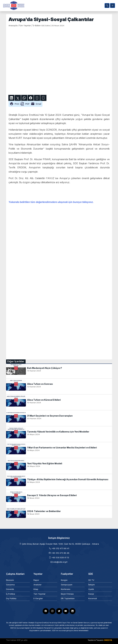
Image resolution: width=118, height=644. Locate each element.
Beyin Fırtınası (67, 594)
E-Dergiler (38, 598)
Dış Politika (11, 598)
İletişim (92, 585)
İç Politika (11, 594)
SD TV (91, 580)
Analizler (38, 585)
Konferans (66, 589)
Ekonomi (10, 580)
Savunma (10, 585)
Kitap (36, 589)
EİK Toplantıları (68, 598)
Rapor (36, 580)
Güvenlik (10, 589)
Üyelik (91, 589)
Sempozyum (67, 585)
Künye (91, 594)
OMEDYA (108, 640)
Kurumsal (93, 598)
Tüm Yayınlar (40, 594)
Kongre (64, 580)
